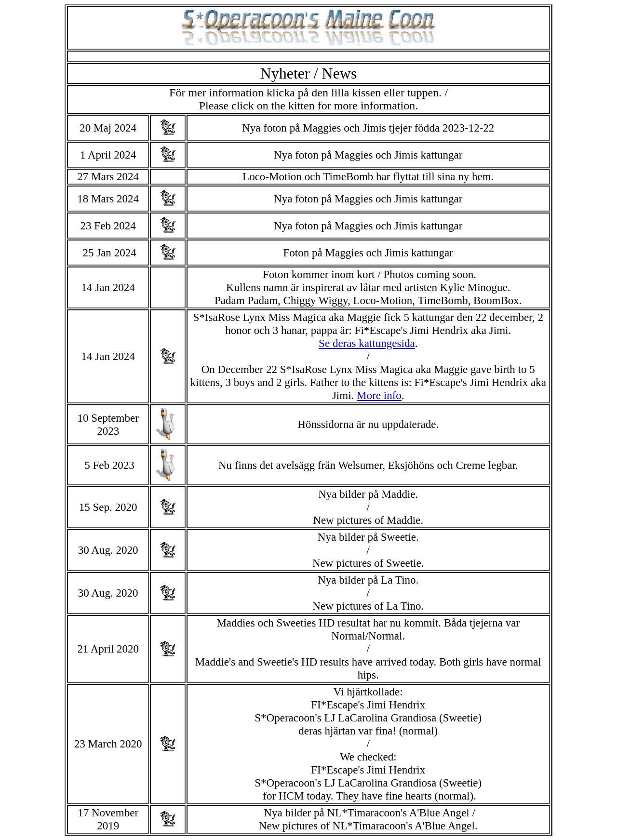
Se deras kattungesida (367, 343)
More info (379, 395)
